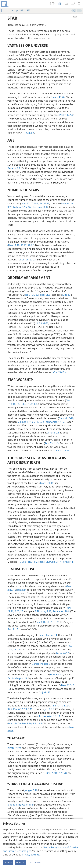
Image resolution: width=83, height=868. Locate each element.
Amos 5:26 (53, 433)
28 (21, 611)
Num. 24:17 (63, 653)
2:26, (17, 611)
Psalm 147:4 (66, 115)
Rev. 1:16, (41, 622)
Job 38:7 (22, 590)
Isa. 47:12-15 (62, 450)
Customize (35, 862)
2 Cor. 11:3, (26, 562)
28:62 (30, 245)
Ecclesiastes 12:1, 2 (50, 716)
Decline (20, 862)
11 (18, 629)
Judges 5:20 (31, 790)
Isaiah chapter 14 (47, 635)
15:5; (36, 203)
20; (48, 622)
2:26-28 (62, 773)
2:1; (52, 622)
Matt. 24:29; (15, 723)
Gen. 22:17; (27, 203)
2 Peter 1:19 (14, 748)
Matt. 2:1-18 (47, 483)
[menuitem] (4, 4)
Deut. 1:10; (14, 245)
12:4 (39, 723)
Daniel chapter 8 (41, 664)
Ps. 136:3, (22, 404)
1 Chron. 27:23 (28, 260)
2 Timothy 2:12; (43, 611)
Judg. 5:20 (45, 295)
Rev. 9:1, (12, 629)
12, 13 (16, 649)
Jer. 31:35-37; (32, 295)
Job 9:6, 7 (49, 709)
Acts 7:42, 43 (52, 443)
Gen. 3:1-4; (56, 562)
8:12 (30, 709)
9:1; (34, 723)
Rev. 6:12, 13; (20, 709)
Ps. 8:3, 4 (29, 133)
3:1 (56, 622)
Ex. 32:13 (44, 203)
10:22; (24, 245)
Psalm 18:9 (27, 805)
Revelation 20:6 (61, 611)
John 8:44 (67, 562)
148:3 (35, 404)
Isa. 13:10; (58, 706)
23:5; (42, 422)
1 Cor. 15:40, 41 (60, 372)
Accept (8, 862)
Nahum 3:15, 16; (22, 207)
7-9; (29, 404)
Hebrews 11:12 (40, 207)
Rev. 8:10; (27, 723)
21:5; (36, 422)
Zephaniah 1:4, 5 (55, 422)
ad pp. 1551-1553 (19, 10)
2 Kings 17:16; (26, 422)
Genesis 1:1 (14, 168)
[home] (4, 4)
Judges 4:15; (14, 805)
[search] (79, 4)
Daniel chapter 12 (17, 678)
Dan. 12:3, (67, 685)
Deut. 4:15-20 (66, 418)
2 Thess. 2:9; (43, 562)
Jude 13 (66, 295)
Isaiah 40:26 (58, 97)
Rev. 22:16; (52, 773)
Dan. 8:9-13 (56, 675)
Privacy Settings (31, 855)
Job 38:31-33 (42, 323)
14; (34, 562)
